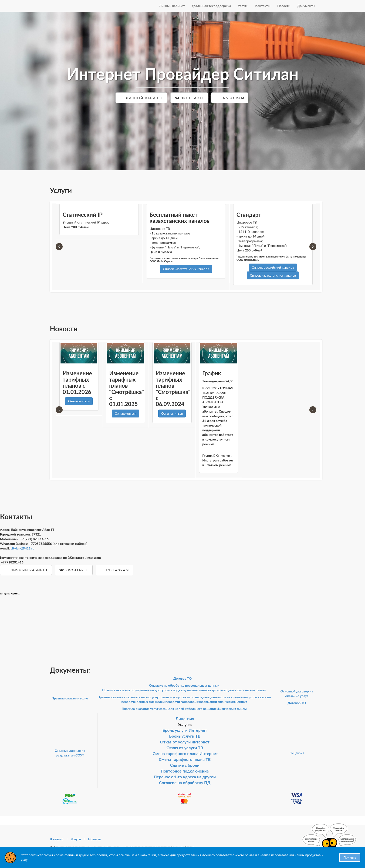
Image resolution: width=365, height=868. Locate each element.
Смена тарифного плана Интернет (185, 754)
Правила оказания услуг (70, 698)
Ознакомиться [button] (79, 401)
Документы (306, 6)
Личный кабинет (172, 6)
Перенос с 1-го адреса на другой (185, 777)
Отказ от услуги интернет (185, 742)
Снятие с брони (185, 765)
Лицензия (185, 719)
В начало (57, 839)
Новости (284, 6)
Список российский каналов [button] (273, 267)
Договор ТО (183, 678)
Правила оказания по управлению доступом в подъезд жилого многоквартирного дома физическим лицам (184, 690)
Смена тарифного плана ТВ (185, 759)
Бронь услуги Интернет (185, 730)
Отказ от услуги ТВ (185, 748)
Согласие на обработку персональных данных (184, 685)
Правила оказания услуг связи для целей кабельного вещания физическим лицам (184, 709)
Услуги (243, 6)
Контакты (263, 6)
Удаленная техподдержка (211, 6)
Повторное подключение (185, 771)
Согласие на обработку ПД (185, 783)
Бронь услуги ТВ (185, 736)
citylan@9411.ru (23, 548)
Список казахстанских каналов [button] (186, 269)
